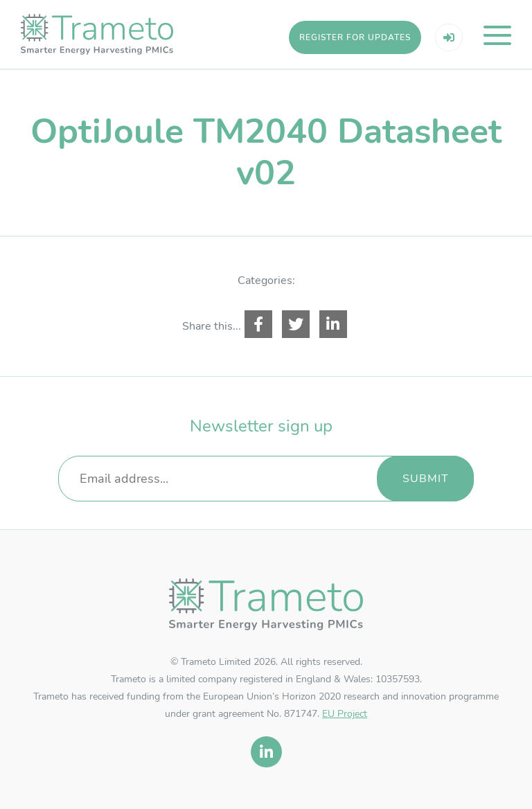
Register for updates (355, 37)
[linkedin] (266, 752)
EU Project (345, 714)
